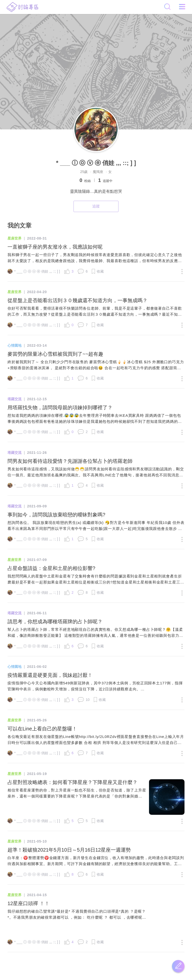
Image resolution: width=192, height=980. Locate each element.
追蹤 (96, 206)
